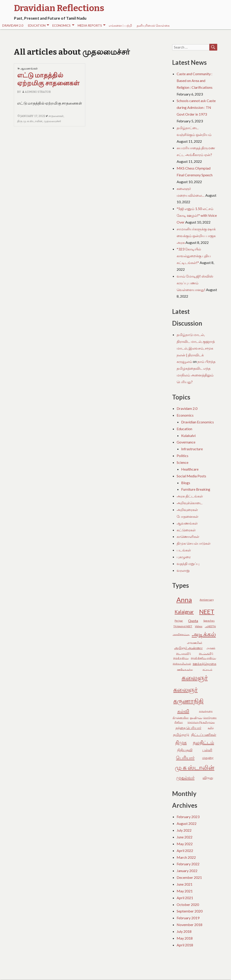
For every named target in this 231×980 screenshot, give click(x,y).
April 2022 (185, 850)
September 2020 (190, 911)
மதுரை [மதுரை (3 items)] (208, 757)
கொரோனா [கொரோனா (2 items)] (210, 717)
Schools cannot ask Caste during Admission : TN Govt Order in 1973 (196, 107)
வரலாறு (183, 570)
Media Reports (92, 26)
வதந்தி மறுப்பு (188, 563)
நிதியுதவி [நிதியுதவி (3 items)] (185, 750)
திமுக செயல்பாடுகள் (194, 543)
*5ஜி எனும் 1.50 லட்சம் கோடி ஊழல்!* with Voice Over (197, 215)
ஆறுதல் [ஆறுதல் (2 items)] (211, 648)
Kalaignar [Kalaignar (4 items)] (184, 612)
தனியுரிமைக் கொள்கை (153, 26)
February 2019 (188, 918)
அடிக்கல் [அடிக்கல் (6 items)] (204, 634)
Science (182, 462)
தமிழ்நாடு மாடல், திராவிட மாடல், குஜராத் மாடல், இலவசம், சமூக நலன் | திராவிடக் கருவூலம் (196, 348)
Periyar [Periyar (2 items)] (179, 621)
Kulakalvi (188, 435)
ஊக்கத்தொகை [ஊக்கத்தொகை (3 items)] (204, 664)
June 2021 (185, 884)
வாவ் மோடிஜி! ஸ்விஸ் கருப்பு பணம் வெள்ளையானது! (195, 283)
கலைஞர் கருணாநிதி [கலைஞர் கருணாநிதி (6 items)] (188, 695)
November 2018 (189, 925)
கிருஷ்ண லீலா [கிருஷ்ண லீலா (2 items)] (181, 717)
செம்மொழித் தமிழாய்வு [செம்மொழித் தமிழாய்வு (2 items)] (201, 722)
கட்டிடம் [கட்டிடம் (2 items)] (207, 669)
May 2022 (185, 844)
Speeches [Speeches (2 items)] (209, 621)
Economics (63, 26)
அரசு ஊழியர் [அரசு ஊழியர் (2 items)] (195, 642)
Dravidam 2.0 (13, 26)
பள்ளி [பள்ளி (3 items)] (207, 750)
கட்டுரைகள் (186, 530)
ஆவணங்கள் (29, 69)
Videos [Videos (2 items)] (199, 626)
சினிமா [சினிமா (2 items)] (179, 722)
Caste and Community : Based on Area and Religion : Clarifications (195, 80)
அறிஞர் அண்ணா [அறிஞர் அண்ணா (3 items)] (188, 648)
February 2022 (188, 864)
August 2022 (187, 823)
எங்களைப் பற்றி (120, 26)
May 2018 (185, 938)
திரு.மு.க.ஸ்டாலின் (30, 121)
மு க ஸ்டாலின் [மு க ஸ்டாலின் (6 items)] (195, 767)
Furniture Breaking (196, 489)
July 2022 (184, 830)
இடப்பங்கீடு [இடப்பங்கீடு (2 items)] (206, 653)
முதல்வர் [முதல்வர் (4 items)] (185, 777)
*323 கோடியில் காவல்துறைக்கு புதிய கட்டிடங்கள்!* (194, 256)
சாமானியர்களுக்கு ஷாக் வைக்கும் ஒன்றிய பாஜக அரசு (196, 236)
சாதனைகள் (56, 116)
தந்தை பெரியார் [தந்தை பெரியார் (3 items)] (188, 728)
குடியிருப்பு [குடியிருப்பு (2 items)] (196, 717)
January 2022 (187, 871)
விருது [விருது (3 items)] (208, 778)
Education (39, 26)
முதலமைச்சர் (52, 121)
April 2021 (185, 898)
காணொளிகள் (188, 536)
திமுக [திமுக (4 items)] (181, 742)
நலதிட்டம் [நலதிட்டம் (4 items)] (203, 742)
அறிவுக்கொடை (190, 503)
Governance (186, 442)
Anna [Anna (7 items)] (184, 600)
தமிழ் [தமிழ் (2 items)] (211, 728)
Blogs (186, 483)
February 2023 (188, 817)
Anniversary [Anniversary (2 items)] (207, 600)
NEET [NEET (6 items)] (207, 612)
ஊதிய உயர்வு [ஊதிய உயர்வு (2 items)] (185, 669)
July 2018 (184, 931)
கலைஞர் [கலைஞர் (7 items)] (195, 678)
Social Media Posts (191, 476)
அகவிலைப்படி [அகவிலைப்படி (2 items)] (181, 634)
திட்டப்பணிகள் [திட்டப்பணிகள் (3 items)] (204, 734)
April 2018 (185, 945)
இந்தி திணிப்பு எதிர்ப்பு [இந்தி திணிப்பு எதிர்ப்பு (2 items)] (203, 658)
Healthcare (190, 469)
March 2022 (186, 857)
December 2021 (189, 877)
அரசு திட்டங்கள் (190, 496)
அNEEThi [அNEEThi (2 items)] (210, 626)
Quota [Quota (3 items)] (193, 621)
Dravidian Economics (198, 422)
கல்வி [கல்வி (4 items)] (183, 711)
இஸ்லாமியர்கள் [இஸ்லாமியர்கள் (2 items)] (182, 664)
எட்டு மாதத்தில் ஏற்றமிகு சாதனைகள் (48, 79)
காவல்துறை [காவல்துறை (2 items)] (206, 711)
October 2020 (188, 904)
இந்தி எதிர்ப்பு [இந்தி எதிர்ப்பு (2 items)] (181, 658)
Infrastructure (192, 449)
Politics (182, 456)
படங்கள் (184, 550)
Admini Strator (36, 92)
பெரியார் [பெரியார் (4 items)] (185, 758)
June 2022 (185, 837)
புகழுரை (184, 557)
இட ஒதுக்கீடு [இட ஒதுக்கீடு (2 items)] (184, 653)
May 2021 (185, 891)
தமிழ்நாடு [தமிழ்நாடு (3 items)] (181, 734)
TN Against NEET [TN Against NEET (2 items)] (183, 626)
